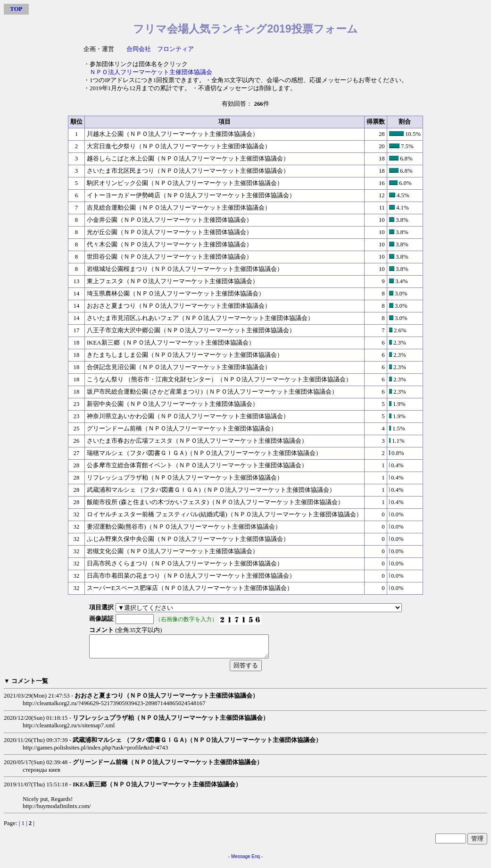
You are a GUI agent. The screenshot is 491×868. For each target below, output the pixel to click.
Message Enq (245, 861)
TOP (16, 9)
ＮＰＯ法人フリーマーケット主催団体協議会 (151, 72)
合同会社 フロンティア (160, 49)
